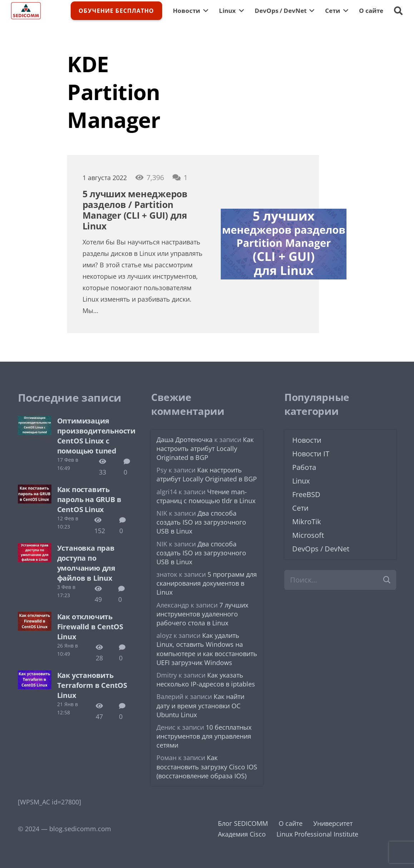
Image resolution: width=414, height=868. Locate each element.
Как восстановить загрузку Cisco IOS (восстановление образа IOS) (207, 767)
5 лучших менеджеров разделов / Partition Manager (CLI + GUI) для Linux (135, 210)
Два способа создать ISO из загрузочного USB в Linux (201, 522)
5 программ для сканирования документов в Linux (207, 583)
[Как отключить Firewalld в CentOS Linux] (35, 617)
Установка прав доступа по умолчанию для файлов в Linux (86, 563)
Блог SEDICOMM (243, 823)
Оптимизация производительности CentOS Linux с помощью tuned (96, 436)
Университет (333, 823)
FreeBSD (306, 494)
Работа (304, 467)
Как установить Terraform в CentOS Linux (92, 685)
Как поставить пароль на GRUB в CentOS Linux (89, 499)
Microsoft (308, 535)
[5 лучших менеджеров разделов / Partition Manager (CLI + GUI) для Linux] (284, 214)
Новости (307, 440)
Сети (300, 508)
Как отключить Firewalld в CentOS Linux (90, 627)
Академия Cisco (242, 834)
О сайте (291, 823)
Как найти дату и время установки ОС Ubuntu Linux (200, 705)
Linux (301, 481)
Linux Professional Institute (317, 834)
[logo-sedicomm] (26, 11)
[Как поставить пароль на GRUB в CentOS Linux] (35, 490)
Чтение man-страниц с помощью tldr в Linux (206, 496)
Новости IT (311, 454)
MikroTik (307, 522)
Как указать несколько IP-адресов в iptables (206, 679)
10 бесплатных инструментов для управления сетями (204, 736)
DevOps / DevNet (321, 549)
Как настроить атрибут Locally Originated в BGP (205, 448)
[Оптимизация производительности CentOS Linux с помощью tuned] (35, 421)
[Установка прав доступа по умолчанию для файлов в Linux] (35, 549)
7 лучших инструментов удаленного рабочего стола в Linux (202, 614)
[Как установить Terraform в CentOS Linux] (35, 676)
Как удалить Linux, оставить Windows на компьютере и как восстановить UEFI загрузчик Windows (207, 649)
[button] (398, 11)
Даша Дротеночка (184, 440)
